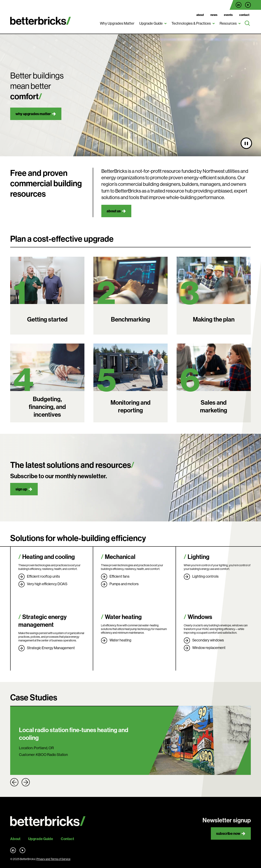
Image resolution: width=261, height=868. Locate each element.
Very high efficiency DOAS (47, 584)
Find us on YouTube (248, 5)
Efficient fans (119, 576)
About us (114, 211)
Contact (244, 15)
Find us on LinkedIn (239, 5)
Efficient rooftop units (43, 576)
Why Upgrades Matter (117, 23)
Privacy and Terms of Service (53, 859)
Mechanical (120, 557)
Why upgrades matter (33, 114)
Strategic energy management (43, 621)
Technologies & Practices (191, 23)
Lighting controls (205, 576)
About (200, 15)
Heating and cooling (49, 557)
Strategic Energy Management (51, 648)
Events (228, 15)
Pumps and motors (124, 584)
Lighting (199, 557)
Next (26, 782)
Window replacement (209, 648)
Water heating (123, 617)
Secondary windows (208, 640)
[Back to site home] (48, 821)
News (214, 15)
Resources (228, 23)
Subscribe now (228, 833)
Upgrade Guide (151, 23)
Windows (200, 617)
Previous (14, 782)
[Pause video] (246, 143)
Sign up (21, 489)
